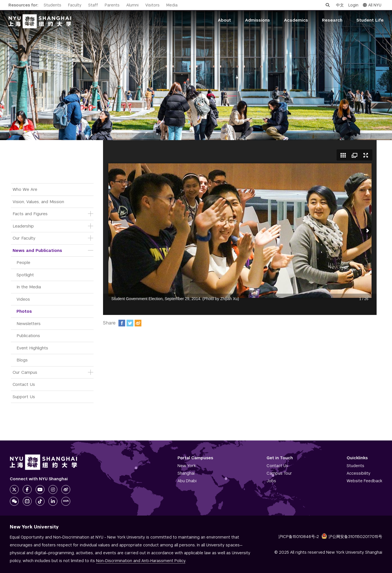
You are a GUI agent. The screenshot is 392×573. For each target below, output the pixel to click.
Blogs (22, 360)
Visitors (152, 5)
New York (187, 466)
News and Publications (37, 250)
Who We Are (25, 189)
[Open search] (328, 5)
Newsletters (29, 323)
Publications (28, 336)
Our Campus (25, 372)
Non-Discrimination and (141, 561)
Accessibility (359, 473)
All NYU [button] (372, 5)
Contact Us (24, 384)
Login (353, 5)
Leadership (23, 226)
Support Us (24, 397)
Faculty (75, 5)
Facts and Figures (30, 214)
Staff (93, 5)
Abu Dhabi (187, 481)
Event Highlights (32, 348)
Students (53, 5)
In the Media (29, 287)
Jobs (271, 481)
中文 (340, 5)
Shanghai (186, 473)
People (23, 262)
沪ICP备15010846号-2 (299, 537)
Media (172, 5)
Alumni (132, 5)
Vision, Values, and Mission (38, 202)
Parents (112, 5)
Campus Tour (279, 473)
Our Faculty (24, 238)
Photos (24, 311)
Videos (23, 299)
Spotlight (25, 275)
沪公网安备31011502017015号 (352, 537)
